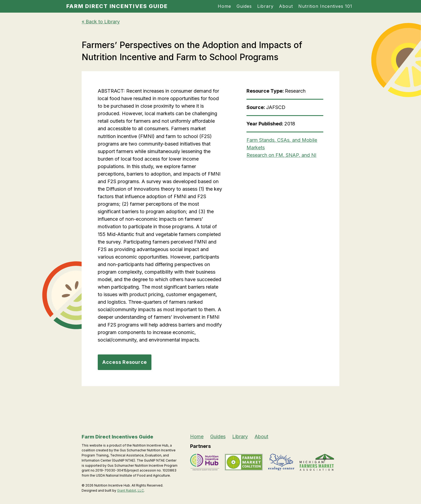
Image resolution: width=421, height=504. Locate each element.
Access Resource (125, 362)
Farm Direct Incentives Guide (117, 6)
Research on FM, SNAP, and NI (281, 155)
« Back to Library (101, 22)
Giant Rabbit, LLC (130, 490)
